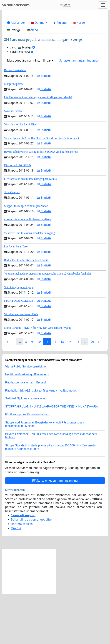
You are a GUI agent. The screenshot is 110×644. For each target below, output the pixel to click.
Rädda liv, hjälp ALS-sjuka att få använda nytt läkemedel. (41, 441)
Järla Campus (12, 243)
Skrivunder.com (16, 5)
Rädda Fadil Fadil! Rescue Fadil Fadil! (26, 310)
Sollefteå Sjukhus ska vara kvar (25, 449)
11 (47, 392)
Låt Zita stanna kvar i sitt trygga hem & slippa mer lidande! (38, 148)
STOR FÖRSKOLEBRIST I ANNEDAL (27, 351)
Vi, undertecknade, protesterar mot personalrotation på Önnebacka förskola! (47, 324)
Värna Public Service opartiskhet (26, 417)
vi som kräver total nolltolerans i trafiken (27, 270)
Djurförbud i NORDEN (18, 215)
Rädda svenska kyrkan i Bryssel (25, 433)
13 (62, 392)
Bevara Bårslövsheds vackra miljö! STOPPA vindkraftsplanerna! (41, 202)
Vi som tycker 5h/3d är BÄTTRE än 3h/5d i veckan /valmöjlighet (42, 188)
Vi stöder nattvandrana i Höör (21, 365)
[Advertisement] (55, 41)
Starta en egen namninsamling (55, 531)
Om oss (16, 578)
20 (92, 392)
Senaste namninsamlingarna (78, 111)
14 (70, 392)
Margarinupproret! (15, 134)
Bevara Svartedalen (15, 120)
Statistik (44, 126)
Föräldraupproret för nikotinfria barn (28, 465)
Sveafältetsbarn (13, 161)
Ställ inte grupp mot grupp (19, 337)
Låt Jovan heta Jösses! (17, 297)
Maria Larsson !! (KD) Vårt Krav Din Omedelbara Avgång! (38, 378)
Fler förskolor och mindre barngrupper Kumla (30, 229)
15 (78, 392)
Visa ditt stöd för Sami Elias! (21, 175)
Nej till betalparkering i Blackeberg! (27, 425)
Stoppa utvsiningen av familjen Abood (26, 256)
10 (39, 392)
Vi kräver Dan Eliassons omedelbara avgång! (30, 283)
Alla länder (16, 73)
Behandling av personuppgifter (32, 570)
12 (54, 392)
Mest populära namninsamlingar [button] (29, 111)
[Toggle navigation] (103, 5)
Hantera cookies (22, 574)
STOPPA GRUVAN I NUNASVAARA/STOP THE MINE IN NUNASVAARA (52, 457)
